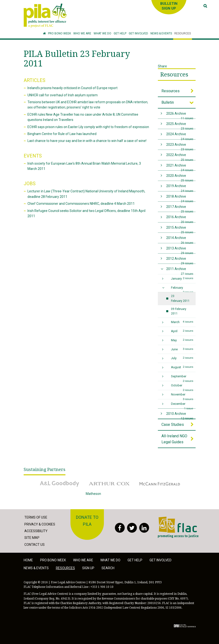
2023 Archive (180, 146)
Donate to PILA (87, 521)
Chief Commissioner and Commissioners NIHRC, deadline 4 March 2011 (81, 204)
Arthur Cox (110, 484)
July (182, 358)
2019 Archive (180, 187)
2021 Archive (180, 167)
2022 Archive (180, 156)
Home (28, 560)
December (182, 405)
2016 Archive (180, 219)
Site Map (32, 538)
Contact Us (35, 545)
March (182, 322)
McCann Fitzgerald (160, 484)
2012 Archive (180, 260)
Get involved (160, 560)
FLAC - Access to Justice (178, 527)
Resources (174, 75)
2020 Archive (180, 177)
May (182, 340)
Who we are (83, 560)
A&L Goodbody (59, 484)
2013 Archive (180, 250)
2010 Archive (180, 415)
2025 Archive (180, 125)
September (182, 378)
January (182, 278)
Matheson (110, 497)
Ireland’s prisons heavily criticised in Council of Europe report (72, 88)
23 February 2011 (180, 298)
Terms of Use (36, 517)
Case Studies (173, 425)
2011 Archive (180, 270)
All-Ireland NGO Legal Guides (174, 439)
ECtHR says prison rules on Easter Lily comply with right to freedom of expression (88, 127)
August (182, 367)
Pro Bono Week (53, 560)
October (182, 387)
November (182, 396)
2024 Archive (180, 136)
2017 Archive (180, 208)
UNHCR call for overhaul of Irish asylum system (63, 95)
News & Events (36, 568)
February (182, 289)
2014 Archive (180, 239)
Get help (135, 560)
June (182, 349)
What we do (110, 560)
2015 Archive (180, 229)
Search (108, 568)
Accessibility (36, 531)
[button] (82, 34)
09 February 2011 (179, 311)
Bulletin (168, 102)
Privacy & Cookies (40, 524)
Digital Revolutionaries (185, 626)
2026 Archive (180, 115)
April (182, 331)
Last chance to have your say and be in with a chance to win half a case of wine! (87, 141)
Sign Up (88, 568)
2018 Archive (180, 198)
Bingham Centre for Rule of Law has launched (62, 134)
